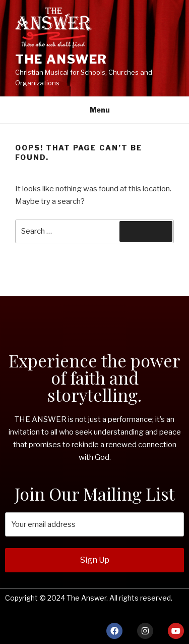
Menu (94, 110)
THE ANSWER (61, 59)
